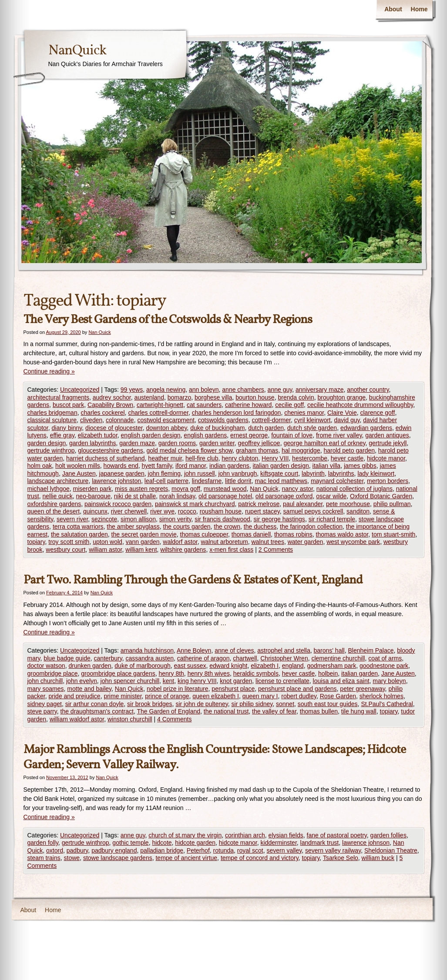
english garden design (151, 435)
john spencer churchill (130, 681)
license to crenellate (282, 681)
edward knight (228, 666)
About (393, 9)
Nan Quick (99, 332)
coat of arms (385, 658)
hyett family (157, 466)
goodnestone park (384, 666)
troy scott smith (69, 542)
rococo (187, 511)
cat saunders (204, 405)
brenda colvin (296, 397)
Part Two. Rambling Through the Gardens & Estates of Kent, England (193, 580)
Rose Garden (338, 696)
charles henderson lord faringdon (237, 413)
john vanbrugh (238, 473)
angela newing (166, 390)
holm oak (40, 466)
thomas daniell (251, 534)
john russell (200, 473)
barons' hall (329, 650)
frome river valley (339, 435)
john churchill (45, 681)
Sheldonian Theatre (391, 850)
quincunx (95, 511)
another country (368, 390)
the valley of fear (274, 711)
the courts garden (187, 527)
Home (419, 9)
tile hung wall (359, 711)
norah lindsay (177, 496)
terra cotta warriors (78, 527)
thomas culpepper (204, 534)
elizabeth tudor (98, 435)
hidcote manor (386, 458)
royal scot (250, 850)
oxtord (55, 850)
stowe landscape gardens (118, 858)
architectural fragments (58, 397)
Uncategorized (80, 390)
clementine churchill (338, 658)
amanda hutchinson (147, 650)
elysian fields (286, 835)
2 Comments (276, 550)
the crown (227, 527)
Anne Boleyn (194, 650)
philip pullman (392, 504)
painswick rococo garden (118, 504)
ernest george (249, 435)
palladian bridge (162, 850)
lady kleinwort (376, 473)
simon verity (175, 519)
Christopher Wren (284, 658)
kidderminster (279, 843)
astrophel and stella (284, 650)
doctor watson (46, 666)
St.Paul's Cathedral (387, 704)
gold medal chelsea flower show (189, 450)
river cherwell (129, 511)
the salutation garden (79, 534)
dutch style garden (312, 428)
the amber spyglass (133, 527)
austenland (149, 397)
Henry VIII (275, 458)
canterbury (108, 658)
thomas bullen (319, 711)
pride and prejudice (75, 696)
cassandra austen (150, 658)
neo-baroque (93, 496)
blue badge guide (67, 658)
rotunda (223, 850)
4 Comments (174, 719)
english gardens (205, 435)
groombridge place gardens (118, 673)
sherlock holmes (381, 696)
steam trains (44, 858)
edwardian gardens (366, 428)
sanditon (358, 511)
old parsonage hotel (225, 496)
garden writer (217, 443)
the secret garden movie (144, 534)
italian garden (360, 673)
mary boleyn (389, 681)
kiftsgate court (279, 473)
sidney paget (45, 704)
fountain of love (292, 435)
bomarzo (179, 397)
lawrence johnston (116, 481)
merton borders (388, 481)
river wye (162, 511)
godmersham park (331, 666)
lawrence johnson (366, 843)
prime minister (123, 696)
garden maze (137, 443)
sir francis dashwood (222, 519)
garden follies (388, 835)
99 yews (132, 390)
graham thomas (257, 450)
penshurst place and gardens (297, 689)
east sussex (190, 666)
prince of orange (167, 696)
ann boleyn (204, 390)
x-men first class (231, 550)
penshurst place (233, 689)
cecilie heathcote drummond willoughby (360, 405)
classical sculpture (52, 420)
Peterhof (198, 850)
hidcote (162, 843)
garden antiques (387, 435)
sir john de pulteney (202, 704)
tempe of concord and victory (260, 858)
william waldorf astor (77, 719)
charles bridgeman (52, 413)
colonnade (120, 420)
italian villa (327, 466)
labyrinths (341, 473)
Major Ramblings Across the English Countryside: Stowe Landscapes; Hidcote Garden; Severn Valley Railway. (215, 757)
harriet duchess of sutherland (106, 458)
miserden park (92, 489)
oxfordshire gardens (54, 504)
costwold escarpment (166, 420)
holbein (328, 673)
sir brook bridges (150, 704)
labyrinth (313, 473)
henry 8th (171, 673)
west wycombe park (353, 542)
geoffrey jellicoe (259, 443)
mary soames (46, 689)
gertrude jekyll (388, 443)
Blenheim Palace (371, 650)
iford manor (191, 466)
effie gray (62, 435)
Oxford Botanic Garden (381, 496)
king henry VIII (197, 681)
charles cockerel (103, 413)
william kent (141, 550)
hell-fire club (202, 458)
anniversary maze (320, 390)
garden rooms (177, 443)
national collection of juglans (355, 489)
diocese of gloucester (114, 428)
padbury (77, 850)
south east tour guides (328, 704)
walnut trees (267, 542)
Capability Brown (110, 405)
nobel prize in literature (178, 689)
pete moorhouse (348, 504)
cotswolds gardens (223, 420)
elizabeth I (265, 666)
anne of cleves (234, 650)
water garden (306, 542)
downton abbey (166, 428)
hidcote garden (195, 843)
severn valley (284, 850)
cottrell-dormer (271, 420)
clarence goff (377, 413)
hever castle (347, 458)
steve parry (42, 711)
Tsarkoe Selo (341, 858)
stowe (72, 858)
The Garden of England (168, 711)
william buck (378, 858)
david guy (347, 420)
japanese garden (122, 473)
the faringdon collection (311, 527)
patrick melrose (259, 504)
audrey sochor (112, 397)
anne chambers (243, 390)
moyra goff (186, 489)
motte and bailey (89, 689)
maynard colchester (337, 481)
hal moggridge (301, 450)
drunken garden (90, 666)
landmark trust (320, 843)
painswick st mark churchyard (195, 504)
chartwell (245, 658)
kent (168, 681)
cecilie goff (289, 405)
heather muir (165, 458)
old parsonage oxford (284, 496)
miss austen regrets (141, 489)
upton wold (108, 542)
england (293, 666)
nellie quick (58, 496)
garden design (47, 443)
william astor (105, 550)
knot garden (236, 681)
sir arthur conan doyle (95, 704)
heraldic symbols (256, 673)
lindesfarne (207, 481)
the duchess (260, 527)
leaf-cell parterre (166, 481)
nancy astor (297, 489)
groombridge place (53, 673)
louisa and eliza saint (341, 681)
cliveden (91, 420)
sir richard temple (332, 519)
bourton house (255, 397)
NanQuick (77, 51)
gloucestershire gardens (110, 450)
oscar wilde (331, 496)
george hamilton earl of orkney (324, 443)
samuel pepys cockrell (313, 511)
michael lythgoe (49, 489)
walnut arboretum (224, 542)
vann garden (143, 542)
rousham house (221, 511)
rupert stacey (262, 511)
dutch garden (266, 428)
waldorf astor (180, 542)
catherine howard (248, 405)
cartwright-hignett (160, 405)
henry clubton (240, 458)
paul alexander (303, 504)
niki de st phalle (135, 496)
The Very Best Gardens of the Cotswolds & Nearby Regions (168, 320)
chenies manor (304, 413)
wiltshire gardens (183, 550)
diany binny (67, 428)
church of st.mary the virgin (185, 835)
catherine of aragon (203, 658)
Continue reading (49, 371)
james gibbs (360, 466)
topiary (36, 542)
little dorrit (238, 481)
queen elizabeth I (216, 696)
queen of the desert (54, 511)
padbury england (114, 850)
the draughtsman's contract (97, 711)
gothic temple (130, 843)
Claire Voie (342, 413)
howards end (121, 466)
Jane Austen (79, 473)
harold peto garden (349, 450)
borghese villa (213, 397)
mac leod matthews (281, 481)
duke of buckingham (217, 428)
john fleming (165, 473)
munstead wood (225, 489)
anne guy (280, 390)
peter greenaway (362, 689)
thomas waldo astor (342, 534)
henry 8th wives (209, 673)
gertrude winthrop (51, 450)
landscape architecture (58, 481)
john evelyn (82, 681)
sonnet (285, 704)
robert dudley (299, 696)
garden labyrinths (92, 443)
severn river (72, 519)
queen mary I (260, 696)
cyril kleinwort (313, 420)
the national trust (226, 711)
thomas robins (293, 534)
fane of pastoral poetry (337, 835)
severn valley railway (333, 850)
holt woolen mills (78, 466)
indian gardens (229, 466)
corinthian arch (245, 835)
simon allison (138, 519)
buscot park (68, 405)
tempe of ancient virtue (186, 858)
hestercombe (310, 458)
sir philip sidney (252, 704)
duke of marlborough (142, 666)
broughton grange (342, 397)
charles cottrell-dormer (158, 413)
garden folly (43, 843)
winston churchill (130, 719)
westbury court (66, 550)
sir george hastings (279, 519)
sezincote (104, 519)
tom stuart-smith (393, 534)
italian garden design (281, 466)
